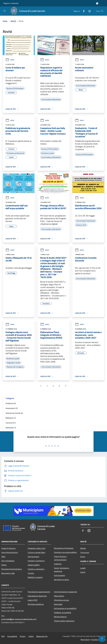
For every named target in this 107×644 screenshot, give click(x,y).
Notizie (83, 548)
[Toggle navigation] (5, 11)
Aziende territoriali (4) (14, 413)
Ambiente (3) (11, 403)
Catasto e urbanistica (36, 569)
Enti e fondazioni (8, 561)
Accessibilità (12, 636)
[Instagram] (89, 11)
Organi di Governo (8, 548)
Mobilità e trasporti (35, 577)
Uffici (3, 557)
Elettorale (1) (11, 428)
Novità (13, 21)
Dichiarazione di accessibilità (65, 608)
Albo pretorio (59, 596)
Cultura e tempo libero (36, 552)
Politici (4, 565)
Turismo (31, 573)
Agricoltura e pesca (61, 580)
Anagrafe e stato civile (36, 548)
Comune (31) (11, 423)
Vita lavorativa (33, 557)
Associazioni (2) (12, 408)
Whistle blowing (60, 617)
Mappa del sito (42, 636)
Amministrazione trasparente (65, 592)
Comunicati (85, 552)
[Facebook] (83, 11)
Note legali (58, 604)
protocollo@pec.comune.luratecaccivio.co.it (19, 619)
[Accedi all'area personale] (97, 3)
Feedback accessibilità (63, 613)
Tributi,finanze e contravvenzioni (60, 558)
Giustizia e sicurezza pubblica (65, 552)
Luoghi (83, 568)
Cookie (31, 636)
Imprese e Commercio (36, 561)
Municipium (85, 640)
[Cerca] (102, 11)
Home (5, 21)
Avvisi (10, 60)
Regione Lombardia (11, 3)
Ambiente (58, 564)
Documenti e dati (8, 573)
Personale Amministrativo (12, 569)
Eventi (83, 572)
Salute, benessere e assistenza (62, 570)
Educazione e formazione (64, 548)
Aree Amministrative (10, 552)
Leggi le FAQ (33, 600)
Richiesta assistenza (36, 604)
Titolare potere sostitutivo (64, 621)
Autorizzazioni (60, 575)
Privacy (23, 636)
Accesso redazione (98, 640)
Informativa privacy (62, 600)
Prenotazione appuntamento (39, 592)
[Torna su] (102, 639)
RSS (3, 636)
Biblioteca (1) (11, 418)
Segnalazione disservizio (37, 596)
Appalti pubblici (34, 565)
